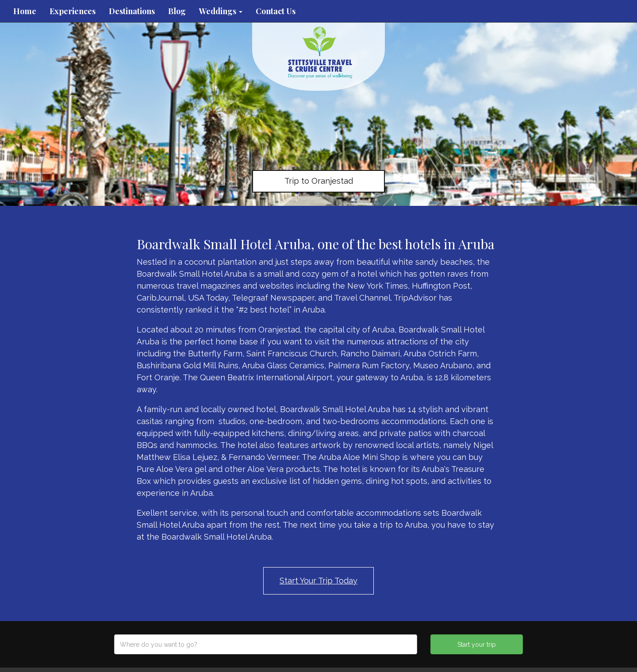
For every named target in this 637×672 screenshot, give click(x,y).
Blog (177, 11)
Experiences (73, 11)
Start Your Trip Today (318, 581)
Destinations (132, 11)
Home (25, 11)
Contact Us (276, 11)
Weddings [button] (221, 11)
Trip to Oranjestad (319, 181)
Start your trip (477, 645)
